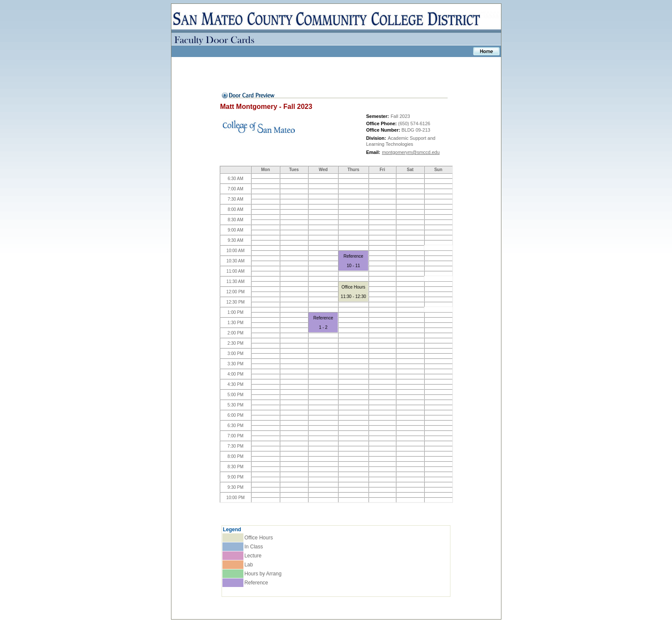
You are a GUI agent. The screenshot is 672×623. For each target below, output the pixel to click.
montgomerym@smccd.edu (411, 152)
